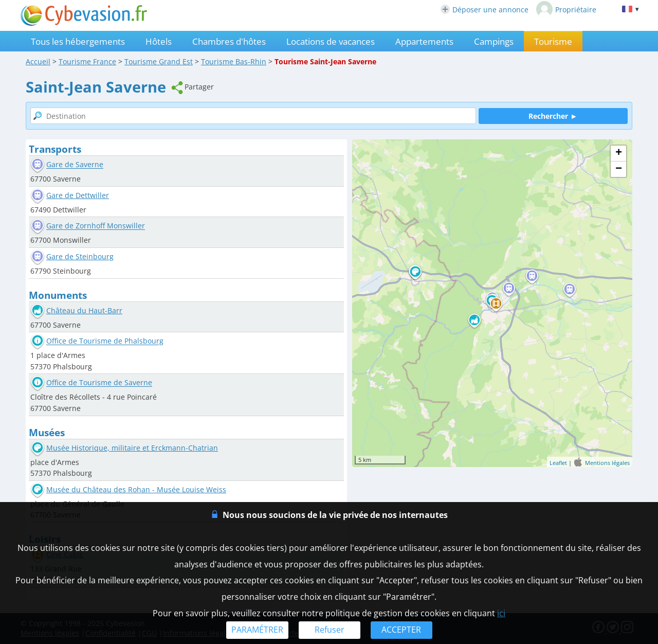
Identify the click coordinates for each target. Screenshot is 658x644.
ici (501, 613)
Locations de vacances (331, 41)
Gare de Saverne (75, 165)
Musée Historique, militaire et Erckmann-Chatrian (132, 448)
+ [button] (619, 153)
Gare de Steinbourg (80, 256)
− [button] (619, 169)
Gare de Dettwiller (78, 195)
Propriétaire (566, 9)
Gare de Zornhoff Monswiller (96, 226)
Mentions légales (607, 463)
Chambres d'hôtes (229, 41)
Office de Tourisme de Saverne (99, 383)
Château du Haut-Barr (84, 310)
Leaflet (558, 463)
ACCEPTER (401, 630)
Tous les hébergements (78, 41)
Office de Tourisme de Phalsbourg (105, 341)
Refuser (330, 630)
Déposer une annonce (485, 10)
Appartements (424, 41)
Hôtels (159, 41)
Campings (494, 41)
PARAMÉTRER (257, 630)
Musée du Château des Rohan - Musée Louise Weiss (136, 489)
